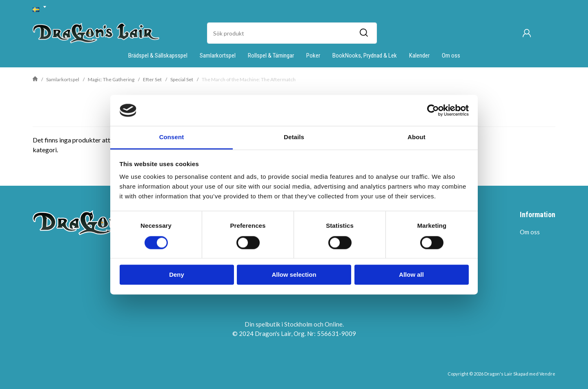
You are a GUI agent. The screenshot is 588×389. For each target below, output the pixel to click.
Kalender (419, 56)
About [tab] (416, 137)
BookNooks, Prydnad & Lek (365, 56)
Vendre (547, 374)
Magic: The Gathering (111, 79)
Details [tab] (294, 137)
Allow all (411, 275)
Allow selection (294, 275)
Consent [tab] (172, 137)
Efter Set (152, 79)
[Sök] (363, 33)
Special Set (182, 79)
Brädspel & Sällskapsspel (158, 56)
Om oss (451, 56)
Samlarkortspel (218, 56)
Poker (313, 56)
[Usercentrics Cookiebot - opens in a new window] (433, 110)
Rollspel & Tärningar (271, 56)
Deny (177, 275)
